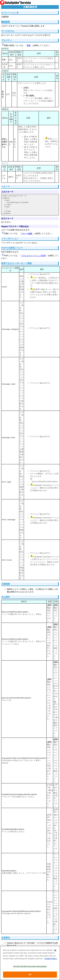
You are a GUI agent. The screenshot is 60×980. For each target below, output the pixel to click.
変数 (29, 45)
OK (30, 975)
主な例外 (6, 597)
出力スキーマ (7, 218)
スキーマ (6, 187)
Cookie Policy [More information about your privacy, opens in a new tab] (51, 959)
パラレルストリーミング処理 (33, 256)
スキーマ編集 (27, 233)
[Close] (55, 950)
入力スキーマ (7, 192)
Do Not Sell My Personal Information (30, 966)
